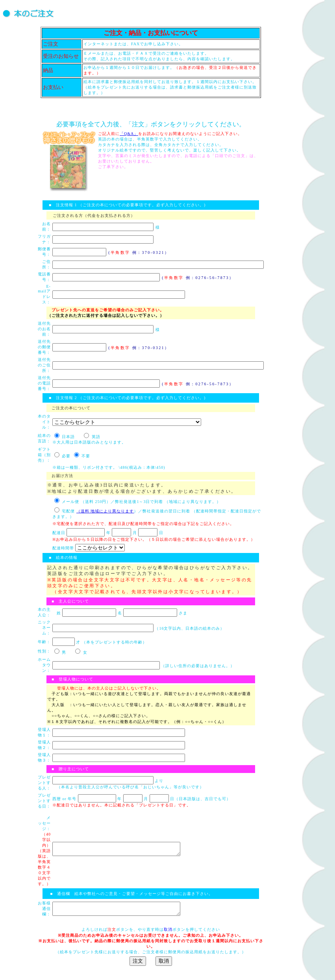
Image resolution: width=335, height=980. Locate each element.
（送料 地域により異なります (105, 511)
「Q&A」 (129, 134)
